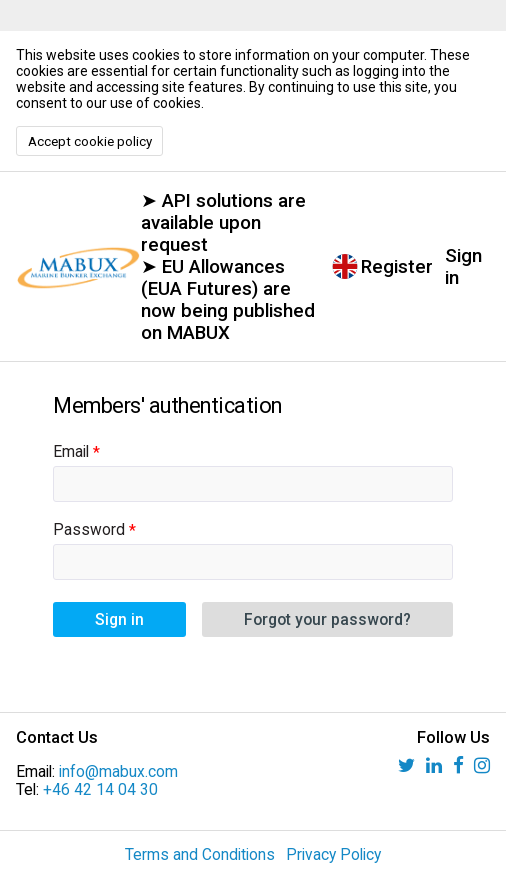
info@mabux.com (118, 772)
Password (89, 530)
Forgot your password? (327, 620)
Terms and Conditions (200, 855)
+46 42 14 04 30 (100, 790)
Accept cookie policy (90, 141)
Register (397, 267)
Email (71, 452)
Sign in (463, 267)
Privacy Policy (333, 855)
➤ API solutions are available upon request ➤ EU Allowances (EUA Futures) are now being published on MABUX (228, 267)
